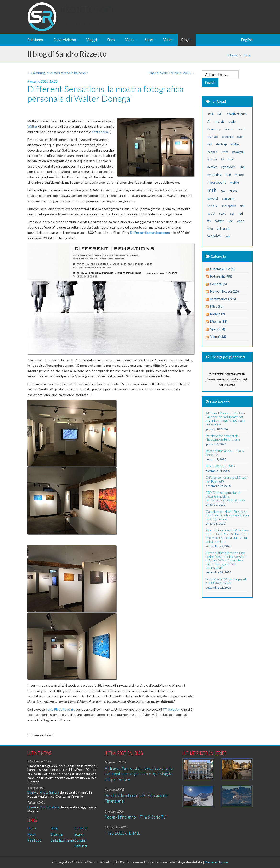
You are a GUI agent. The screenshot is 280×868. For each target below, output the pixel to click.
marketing (214, 175)
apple (232, 121)
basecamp (214, 129)
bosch (242, 129)
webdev (214, 236)
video (240, 221)
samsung (228, 198)
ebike (235, 144)
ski (242, 206)
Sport (150, 40)
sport (222, 214)
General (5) (219, 284)
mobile (234, 183)
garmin (212, 159)
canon (213, 136)
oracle (234, 191)
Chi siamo (37, 40)
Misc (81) (217, 306)
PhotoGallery (49, 792)
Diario (32, 792)
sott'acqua (100, 132)
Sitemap (57, 834)
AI (209, 121)
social (211, 214)
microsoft (217, 182)
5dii (220, 114)
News (32, 834)
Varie (169, 40)
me (228, 174)
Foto (113, 40)
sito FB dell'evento (61, 709)
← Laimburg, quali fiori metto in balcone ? (58, 73)
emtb (225, 152)
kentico (212, 167)
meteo (239, 175)
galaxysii (238, 152)
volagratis (224, 229)
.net (210, 114)
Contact (81, 828)
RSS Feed (34, 840)
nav (223, 191)
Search (79, 834)
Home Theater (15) (225, 291)
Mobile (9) (218, 314)
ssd (241, 214)
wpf (228, 236)
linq (242, 167)
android (219, 121)
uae (230, 221)
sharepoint (229, 206)
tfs (209, 221)
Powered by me (216, 862)
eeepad (212, 152)
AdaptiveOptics (236, 114)
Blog (187, 40)
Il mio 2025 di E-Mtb (122, 833)
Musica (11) (219, 322)
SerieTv (212, 206)
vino (210, 229)
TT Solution (172, 709)
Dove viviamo (66, 40)
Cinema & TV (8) (222, 269)
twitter (219, 221)
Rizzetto (87, 13)
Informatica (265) (223, 299)
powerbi (213, 198)
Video (131, 40)
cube (240, 137)
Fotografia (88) (221, 276)
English (247, 40)
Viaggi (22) (218, 336)
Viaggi (93, 40)
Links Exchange (62, 840)
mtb (212, 190)
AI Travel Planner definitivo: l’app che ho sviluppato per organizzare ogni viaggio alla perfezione (139, 774)
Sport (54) (218, 329)
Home (233, 55)
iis (222, 159)
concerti (228, 137)
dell (210, 144)
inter (231, 159)
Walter (32, 126)
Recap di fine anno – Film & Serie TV (135, 817)
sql (232, 213)
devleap (221, 144)
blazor (229, 129)
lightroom (228, 167)
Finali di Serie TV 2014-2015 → (172, 73)
